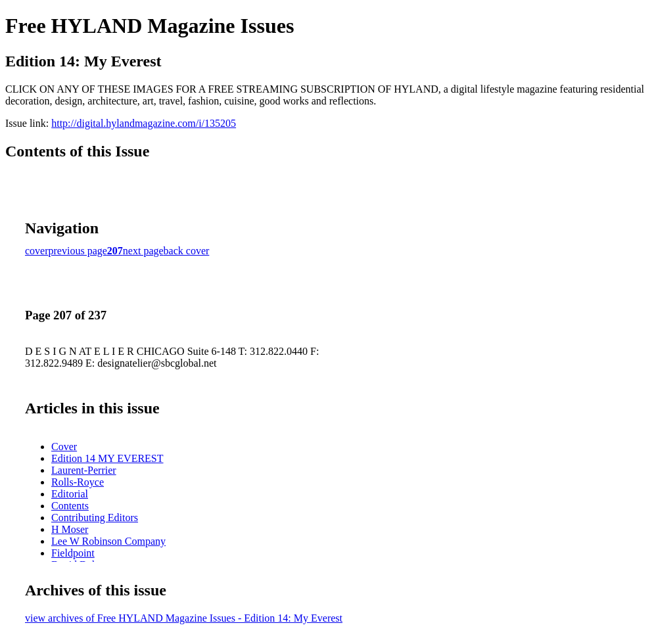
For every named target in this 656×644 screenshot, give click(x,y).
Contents (70, 506)
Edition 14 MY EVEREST (107, 458)
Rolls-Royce (78, 482)
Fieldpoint (73, 553)
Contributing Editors (95, 517)
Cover (64, 447)
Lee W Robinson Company (108, 541)
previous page (78, 251)
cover (37, 251)
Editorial (70, 494)
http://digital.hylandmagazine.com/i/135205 (144, 123)
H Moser (70, 529)
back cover (187, 251)
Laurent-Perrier (84, 470)
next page (143, 251)
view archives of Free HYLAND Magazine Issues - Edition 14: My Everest (184, 618)
